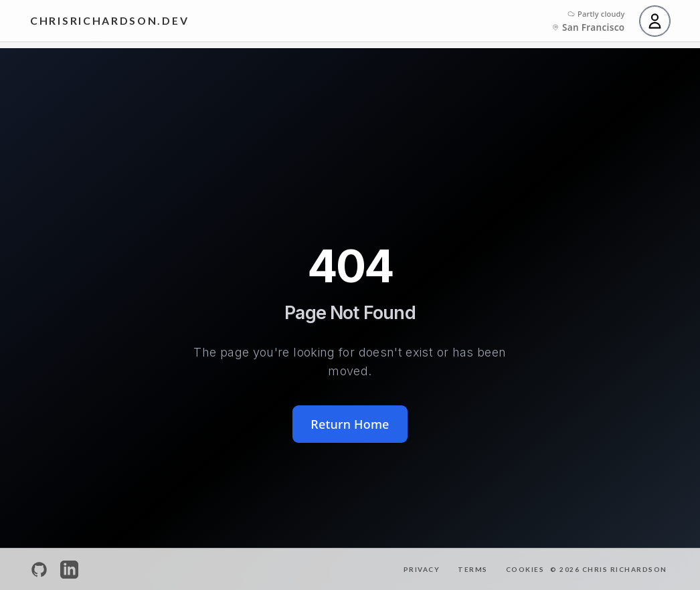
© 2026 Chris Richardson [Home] (609, 569)
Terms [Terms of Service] (473, 569)
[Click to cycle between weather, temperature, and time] (596, 14)
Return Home (350, 424)
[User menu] (655, 21)
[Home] (109, 21)
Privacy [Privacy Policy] (422, 569)
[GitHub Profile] (39, 570)
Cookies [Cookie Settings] (525, 569)
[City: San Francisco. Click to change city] (588, 27)
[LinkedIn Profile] (69, 570)
